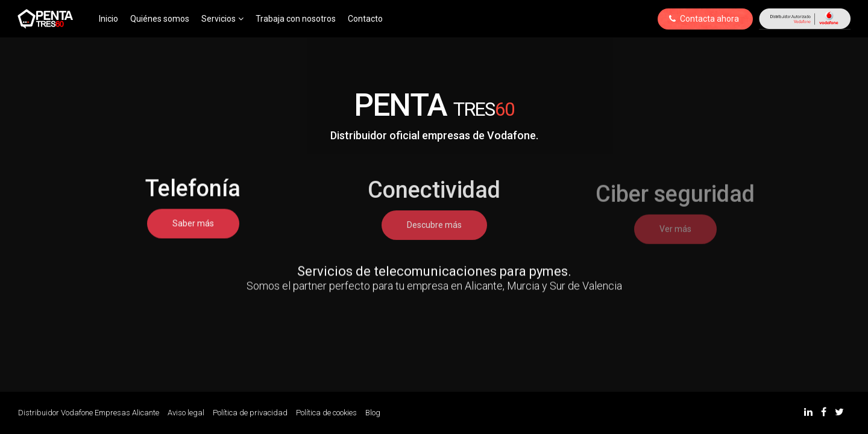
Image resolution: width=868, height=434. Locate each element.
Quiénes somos (160, 19)
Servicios (222, 19)
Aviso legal (186, 413)
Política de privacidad (250, 413)
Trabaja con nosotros (296, 19)
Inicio (108, 19)
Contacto (365, 19)
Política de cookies (326, 413)
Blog (373, 413)
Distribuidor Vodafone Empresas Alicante (89, 413)
